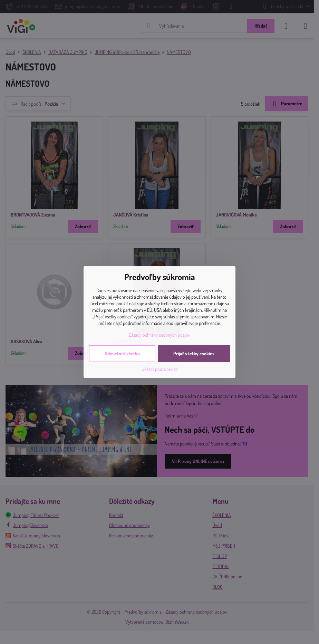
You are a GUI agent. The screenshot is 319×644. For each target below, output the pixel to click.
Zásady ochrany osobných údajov (159, 335)
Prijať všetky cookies (194, 353)
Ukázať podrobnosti (160, 369)
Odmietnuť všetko (122, 353)
